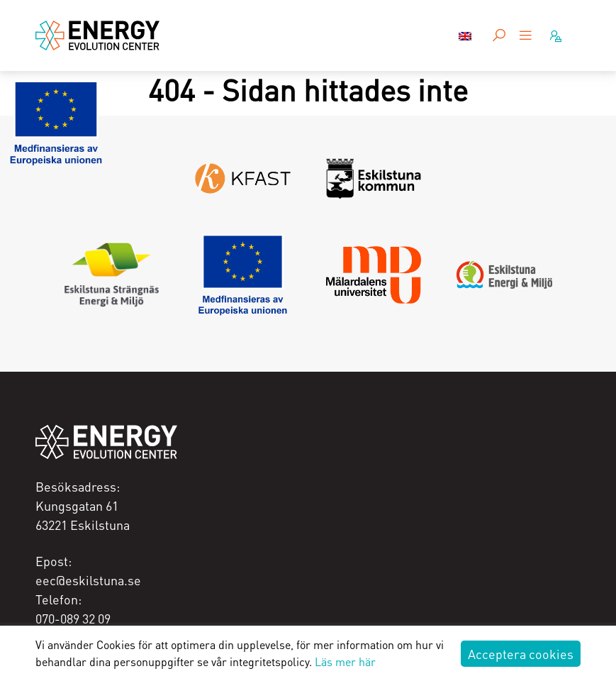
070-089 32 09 (73, 618)
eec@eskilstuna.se (88, 580)
